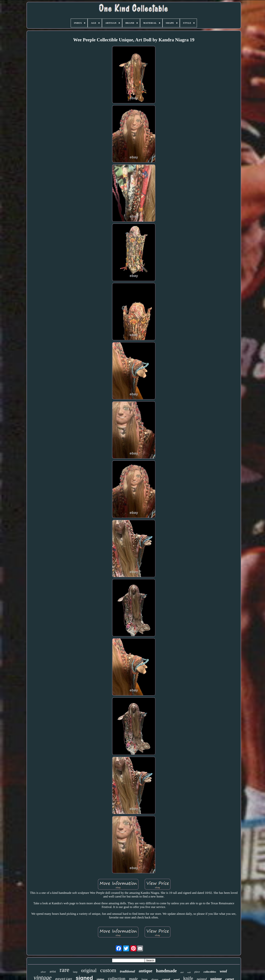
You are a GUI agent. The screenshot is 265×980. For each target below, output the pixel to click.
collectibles (210, 972)
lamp (75, 972)
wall (189, 972)
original (89, 970)
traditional (127, 971)
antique (146, 971)
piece (197, 972)
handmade (166, 971)
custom (108, 970)
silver (43, 972)
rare (65, 970)
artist (53, 971)
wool (223, 971)
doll (182, 972)
